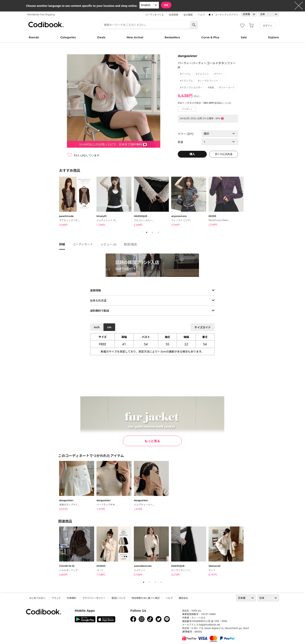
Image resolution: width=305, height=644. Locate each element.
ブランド (56, 598)
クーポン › (187, 109)
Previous (56, 202)
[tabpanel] (78, 202)
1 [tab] (147, 232)
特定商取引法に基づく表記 (145, 598)
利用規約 (72, 598)
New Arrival (135, 37)
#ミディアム (186, 81)
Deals (101, 37)
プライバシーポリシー (94, 598)
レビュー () (109, 244)
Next (249, 202)
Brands (34, 37)
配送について (119, 598)
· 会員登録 (173, 15)
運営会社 (183, 598)
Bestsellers (172, 37)
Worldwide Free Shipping (41, 14)
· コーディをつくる (154, 15)
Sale (244, 37)
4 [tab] (161, 582)
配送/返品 (131, 244)
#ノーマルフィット (208, 81)
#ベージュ (185, 74)
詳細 (62, 244)
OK (166, 5)
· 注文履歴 (187, 15)
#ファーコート (227, 87)
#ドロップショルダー (191, 87)
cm (109, 327)
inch (97, 327)
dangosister (188, 56)
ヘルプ (169, 598)
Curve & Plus (210, 37)
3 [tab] (158, 232)
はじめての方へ (37, 598)
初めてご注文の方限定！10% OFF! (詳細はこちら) (204, 103)
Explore (274, 37)
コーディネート (83, 244)
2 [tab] (152, 232)
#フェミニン (202, 74)
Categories (68, 37)
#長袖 (211, 87)
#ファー (218, 74)
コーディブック (46, 25)
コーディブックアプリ (227, 15)
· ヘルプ (201, 15)
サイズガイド (203, 327)
